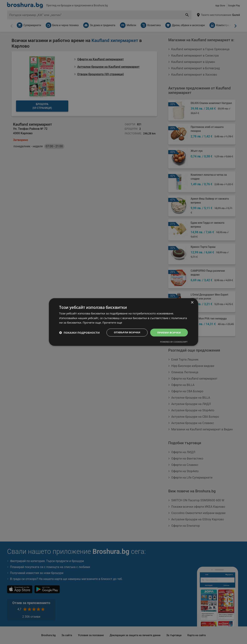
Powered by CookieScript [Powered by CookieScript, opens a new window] (174, 342)
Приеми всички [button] (168, 332)
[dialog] (123, 322)
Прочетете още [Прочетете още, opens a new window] (113, 322)
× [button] (192, 302)
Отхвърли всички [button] (125, 332)
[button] (79, 333)
